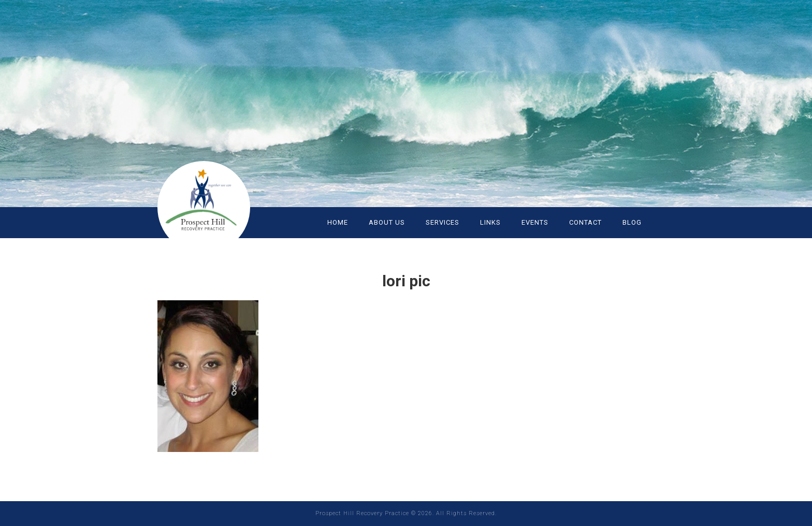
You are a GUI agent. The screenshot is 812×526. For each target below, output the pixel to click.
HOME (338, 222)
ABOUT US (387, 222)
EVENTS (535, 222)
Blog (632, 222)
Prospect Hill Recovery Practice (220, 202)
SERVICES (443, 222)
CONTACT (585, 222)
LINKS (490, 222)
